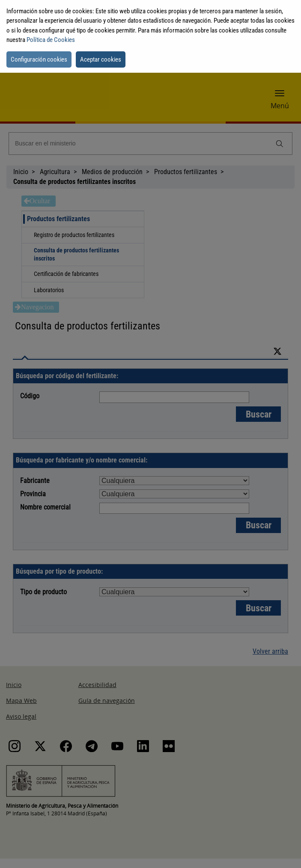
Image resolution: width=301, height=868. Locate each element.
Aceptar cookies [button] (101, 59)
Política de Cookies (51, 40)
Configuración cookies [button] (39, 59)
